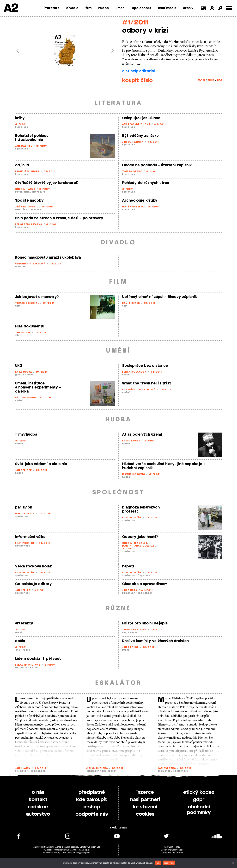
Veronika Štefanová (30, 264)
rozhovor (21, 668)
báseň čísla (22, 192)
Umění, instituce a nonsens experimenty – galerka (38, 387)
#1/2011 (135, 22)
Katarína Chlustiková (139, 390)
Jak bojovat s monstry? (37, 297)
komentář (129, 593)
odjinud (22, 165)
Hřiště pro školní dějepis (145, 623)
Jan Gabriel (24, 146)
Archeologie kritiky (140, 200)
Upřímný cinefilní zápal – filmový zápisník (160, 297)
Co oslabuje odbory (33, 584)
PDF (220, 80)
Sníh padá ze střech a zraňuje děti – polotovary (59, 218)
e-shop (92, 807)
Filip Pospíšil (132, 518)
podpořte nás (92, 814)
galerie (20, 375)
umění (120, 8)
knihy (20, 118)
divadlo (72, 8)
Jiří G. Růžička (133, 142)
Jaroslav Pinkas (134, 630)
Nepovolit (169, 863)
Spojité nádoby (29, 200)
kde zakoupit (92, 800)
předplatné (92, 792)
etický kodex (199, 792)
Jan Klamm (23, 768)
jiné (18, 650)
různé (19, 632)
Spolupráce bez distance (145, 366)
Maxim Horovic (134, 474)
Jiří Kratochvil (27, 207)
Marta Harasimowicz (138, 546)
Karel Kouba (131, 441)
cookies (145, 814)
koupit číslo (137, 80)
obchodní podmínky (199, 810)
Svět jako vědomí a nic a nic (41, 464)
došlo (20, 641)
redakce (38, 807)
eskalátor (21, 771)
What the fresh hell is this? (147, 383)
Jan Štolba (131, 647)
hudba (103, 8)
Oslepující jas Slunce (141, 118)
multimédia (167, 8)
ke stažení (145, 807)
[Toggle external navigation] (229, 8)
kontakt (38, 800)
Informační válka (30, 537)
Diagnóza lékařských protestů (141, 509)
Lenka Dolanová (134, 372)
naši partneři (145, 800)
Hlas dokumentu (30, 326)
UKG (19, 366)
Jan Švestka (167, 768)
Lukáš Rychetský (28, 665)
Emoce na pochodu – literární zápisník (157, 165)
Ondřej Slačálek (135, 543)
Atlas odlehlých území (142, 434)
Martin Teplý (25, 514)
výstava (145, 575)
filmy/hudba (26, 434)
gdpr (199, 800)
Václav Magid (26, 398)
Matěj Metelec (133, 207)
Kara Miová (24, 372)
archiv (188, 8)
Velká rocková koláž (33, 566)
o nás (38, 792)
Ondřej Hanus (25, 189)
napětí (128, 566)
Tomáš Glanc (132, 172)
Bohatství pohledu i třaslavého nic (32, 138)
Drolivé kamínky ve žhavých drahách (155, 641)
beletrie (20, 210)
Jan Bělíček (24, 470)
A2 (11, 9)
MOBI (201, 80)
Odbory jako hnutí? (140, 537)
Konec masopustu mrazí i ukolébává (48, 257)
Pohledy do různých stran (146, 183)
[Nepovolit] (233, 863)
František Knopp (27, 172)
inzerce (145, 792)
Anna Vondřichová (136, 124)
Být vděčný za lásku (140, 136)
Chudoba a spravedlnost (145, 584)
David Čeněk (131, 303)
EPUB (211, 80)
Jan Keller (23, 590)
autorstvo (38, 814)
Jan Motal (23, 333)
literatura (52, 8)
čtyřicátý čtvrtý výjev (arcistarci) (47, 183)
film (88, 8)
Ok (158, 863)
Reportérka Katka (29, 225)
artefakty (24, 623)
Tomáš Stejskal (27, 303)
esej (125, 632)
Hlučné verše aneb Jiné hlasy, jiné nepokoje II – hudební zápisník (165, 466)
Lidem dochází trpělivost (38, 659)
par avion (24, 507)
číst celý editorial (138, 71)
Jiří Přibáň (130, 590)
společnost (142, 8)
